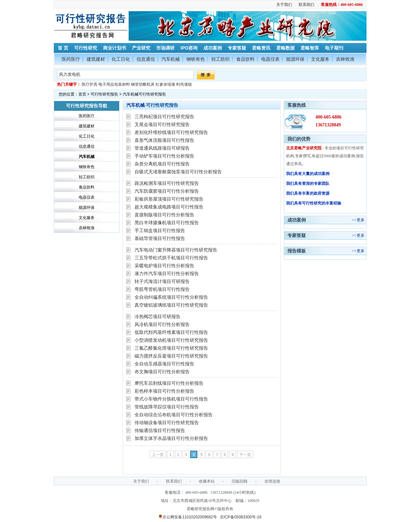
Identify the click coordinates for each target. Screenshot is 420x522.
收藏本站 (207, 481)
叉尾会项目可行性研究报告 (162, 124)
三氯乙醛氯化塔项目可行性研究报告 (171, 348)
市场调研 (165, 48)
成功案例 (213, 48)
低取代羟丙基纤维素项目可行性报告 (171, 332)
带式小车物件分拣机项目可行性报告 (171, 399)
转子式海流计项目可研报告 (162, 281)
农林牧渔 (345, 59)
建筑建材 (96, 59)
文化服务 (320, 59)
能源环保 (295, 59)
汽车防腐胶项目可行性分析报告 (167, 191)
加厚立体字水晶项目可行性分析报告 (171, 438)
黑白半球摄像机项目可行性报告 (167, 223)
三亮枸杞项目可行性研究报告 (164, 117)
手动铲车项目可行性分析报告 (164, 156)
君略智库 (310, 48)
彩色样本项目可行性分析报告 (164, 391)
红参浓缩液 (165, 84)
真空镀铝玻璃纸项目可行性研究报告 (171, 305)
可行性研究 (86, 48)
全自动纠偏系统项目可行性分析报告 (171, 297)
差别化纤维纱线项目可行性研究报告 (171, 132)
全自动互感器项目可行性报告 (164, 364)
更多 (361, 220)
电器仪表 (270, 59)
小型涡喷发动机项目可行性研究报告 (171, 340)
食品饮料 (245, 59)
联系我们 (306, 5)
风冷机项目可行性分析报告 (162, 324)
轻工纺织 (220, 59)
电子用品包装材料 (114, 84)
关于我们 (284, 5)
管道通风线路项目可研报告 (162, 148)
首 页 (63, 48)
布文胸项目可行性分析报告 (162, 372)
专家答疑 (237, 48)
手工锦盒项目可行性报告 (160, 230)
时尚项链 (184, 84)
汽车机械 (171, 59)
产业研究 (141, 48)
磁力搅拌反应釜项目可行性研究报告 (171, 356)
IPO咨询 (189, 48)
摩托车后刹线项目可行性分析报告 (169, 383)
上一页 (158, 455)
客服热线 (297, 105)
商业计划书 (115, 48)
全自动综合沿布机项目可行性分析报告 (174, 415)
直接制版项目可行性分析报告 (164, 215)
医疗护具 (90, 84)
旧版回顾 (240, 481)
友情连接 (272, 481)
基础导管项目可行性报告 (160, 238)
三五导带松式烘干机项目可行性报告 (171, 258)
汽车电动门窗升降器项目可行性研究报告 (176, 250)
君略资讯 (261, 48)
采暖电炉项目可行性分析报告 (164, 266)
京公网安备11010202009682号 (188, 517)
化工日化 (121, 59)
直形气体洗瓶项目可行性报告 (164, 140)
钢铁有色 (196, 59)
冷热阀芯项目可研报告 (157, 316)
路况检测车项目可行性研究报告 (167, 183)
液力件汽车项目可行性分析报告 (167, 273)
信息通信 (146, 59)
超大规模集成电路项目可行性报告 (169, 207)
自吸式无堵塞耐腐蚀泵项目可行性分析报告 (178, 172)
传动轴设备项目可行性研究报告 (167, 423)
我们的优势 (299, 139)
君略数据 (285, 48)
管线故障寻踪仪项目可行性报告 (167, 407)
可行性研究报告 (104, 94)
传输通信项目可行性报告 (160, 430)
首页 (82, 94)
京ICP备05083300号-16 (241, 517)
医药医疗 (71, 59)
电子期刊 (334, 48)
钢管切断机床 (143, 84)
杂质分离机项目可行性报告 (162, 164)
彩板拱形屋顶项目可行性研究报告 (169, 199)
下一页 (245, 455)
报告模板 (297, 251)
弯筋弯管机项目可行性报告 (162, 289)
